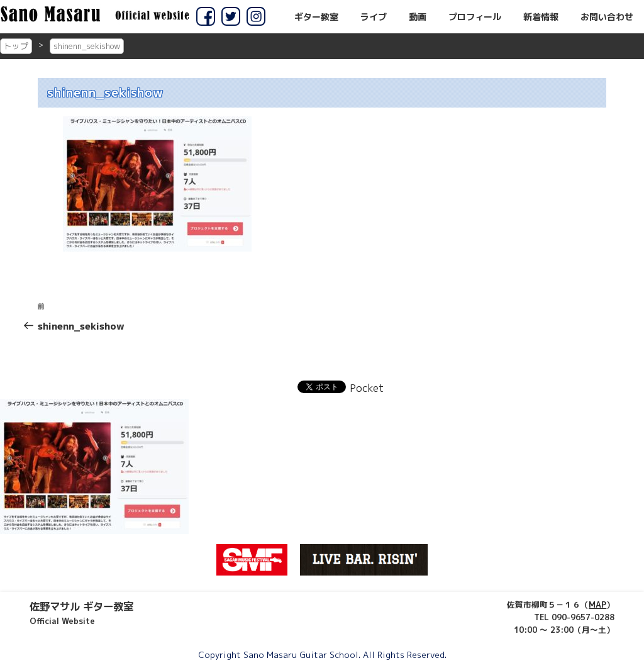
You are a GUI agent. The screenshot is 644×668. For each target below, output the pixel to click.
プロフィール (475, 17)
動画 (418, 17)
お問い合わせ (607, 17)
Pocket (367, 388)
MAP (597, 604)
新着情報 (541, 17)
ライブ (374, 17)
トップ (16, 46)
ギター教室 (316, 17)
